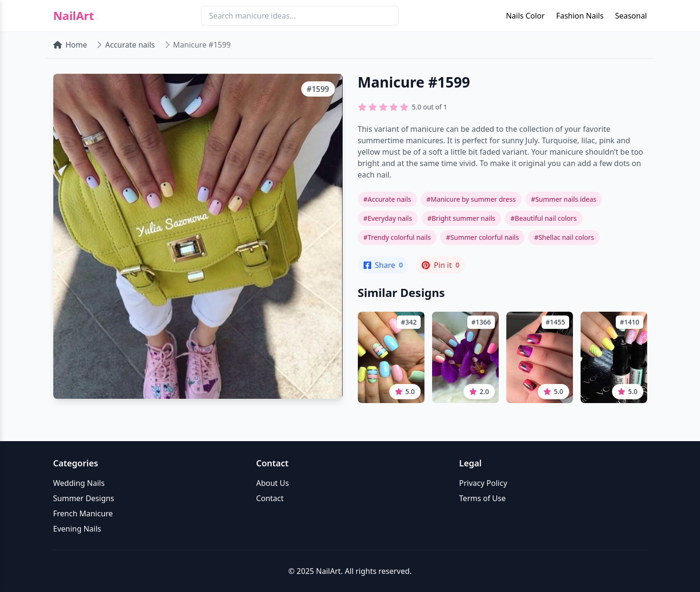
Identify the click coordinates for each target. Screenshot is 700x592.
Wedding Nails (79, 483)
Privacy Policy (483, 483)
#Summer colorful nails (482, 237)
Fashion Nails (580, 16)
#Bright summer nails (461, 218)
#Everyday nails (388, 218)
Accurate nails (130, 45)
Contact (270, 498)
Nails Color (525, 16)
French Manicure (83, 513)
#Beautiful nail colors (544, 218)
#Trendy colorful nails (397, 237)
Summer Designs (84, 498)
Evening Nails (77, 529)
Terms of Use (483, 498)
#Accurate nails (387, 199)
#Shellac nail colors (564, 237)
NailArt (74, 16)
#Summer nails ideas (564, 199)
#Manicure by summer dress (471, 199)
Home (70, 45)
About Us (272, 483)
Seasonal (631, 16)
